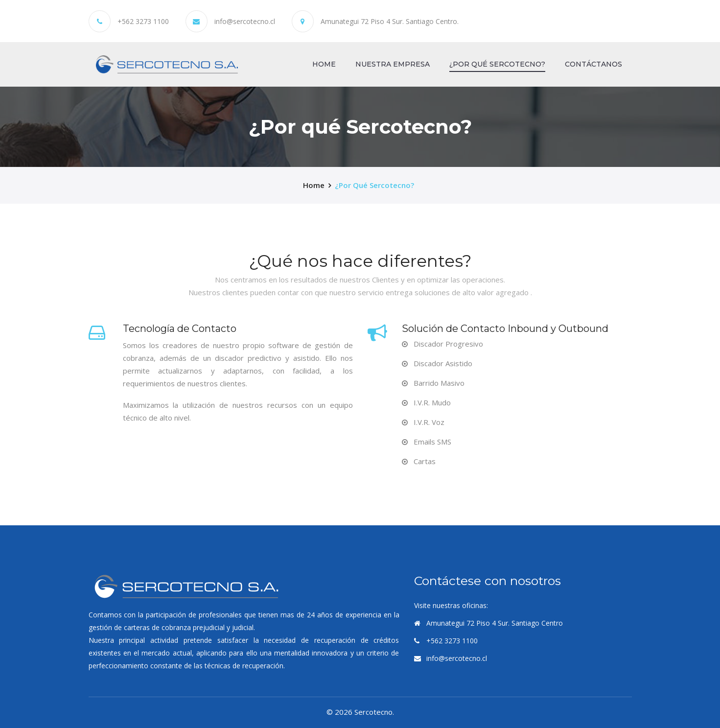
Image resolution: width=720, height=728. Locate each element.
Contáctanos (593, 64)
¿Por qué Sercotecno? (497, 64)
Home (324, 64)
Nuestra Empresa (393, 64)
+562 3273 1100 (143, 22)
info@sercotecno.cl (245, 22)
